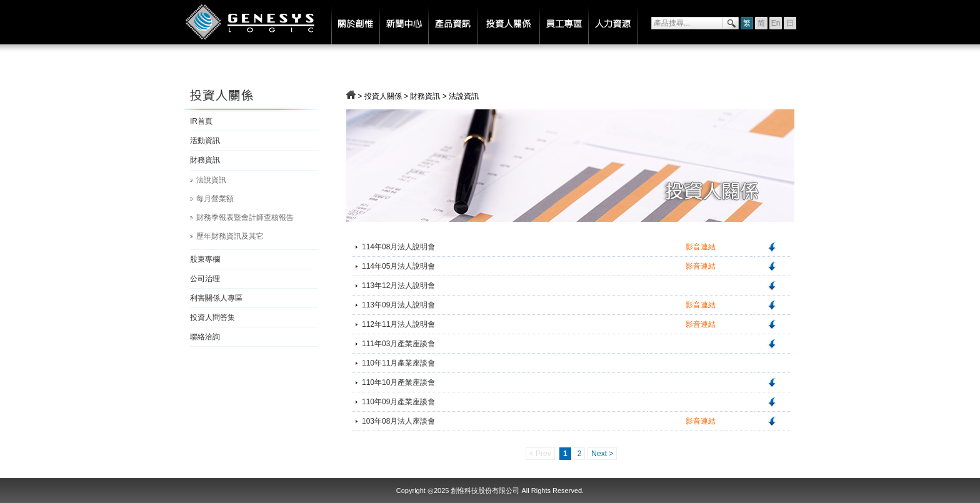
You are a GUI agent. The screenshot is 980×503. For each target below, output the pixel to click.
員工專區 (564, 22)
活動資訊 (205, 141)
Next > (602, 454)
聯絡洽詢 (205, 337)
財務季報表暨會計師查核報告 (245, 217)
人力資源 (613, 22)
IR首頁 (201, 121)
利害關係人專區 (216, 298)
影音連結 (701, 247)
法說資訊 (211, 180)
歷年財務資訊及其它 (230, 236)
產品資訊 (452, 22)
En (776, 23)
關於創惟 (355, 22)
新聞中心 (404, 22)
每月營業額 (215, 199)
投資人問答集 (212, 317)
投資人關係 (508, 22)
